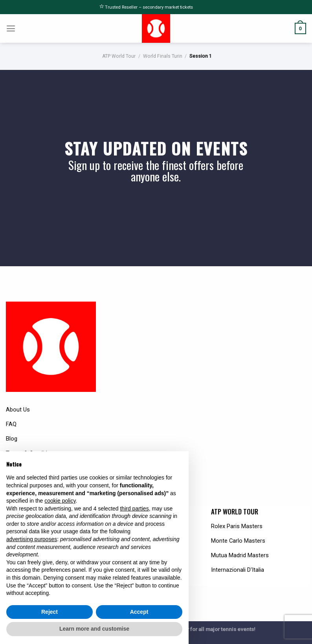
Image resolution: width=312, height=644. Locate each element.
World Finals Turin (163, 56)
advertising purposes (32, 539)
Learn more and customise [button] (94, 629)
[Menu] (11, 28)
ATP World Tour (119, 56)
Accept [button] (139, 612)
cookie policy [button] (60, 501)
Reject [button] (50, 612)
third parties (134, 509)
